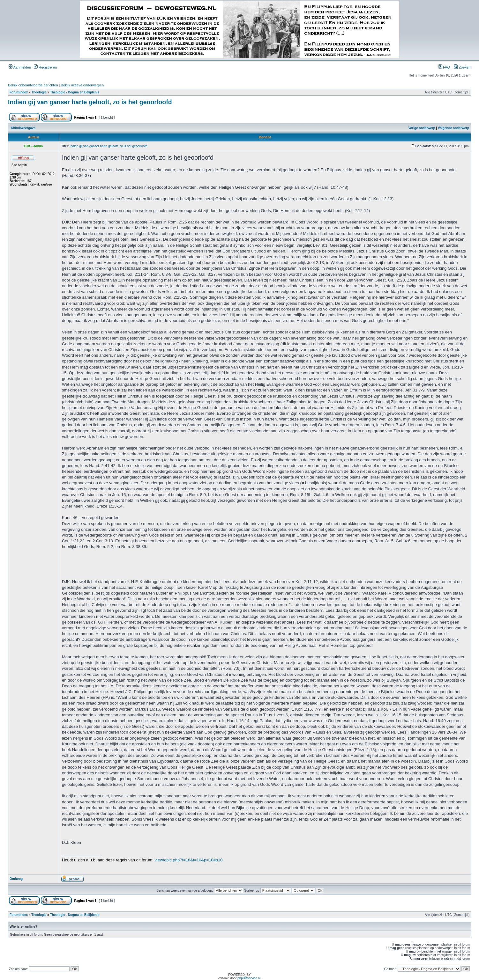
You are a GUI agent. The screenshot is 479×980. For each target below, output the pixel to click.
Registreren (45, 67)
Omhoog (16, 879)
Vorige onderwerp (422, 128)
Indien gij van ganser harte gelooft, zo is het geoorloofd (90, 102)
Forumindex (19, 92)
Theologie (39, 92)
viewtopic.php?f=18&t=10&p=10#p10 (189, 860)
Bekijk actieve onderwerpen (82, 85)
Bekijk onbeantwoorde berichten (33, 85)
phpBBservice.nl (249, 978)
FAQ (444, 67)
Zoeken (462, 67)
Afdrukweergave (23, 128)
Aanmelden (20, 67)
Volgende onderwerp (453, 128)
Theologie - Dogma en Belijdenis (75, 92)
